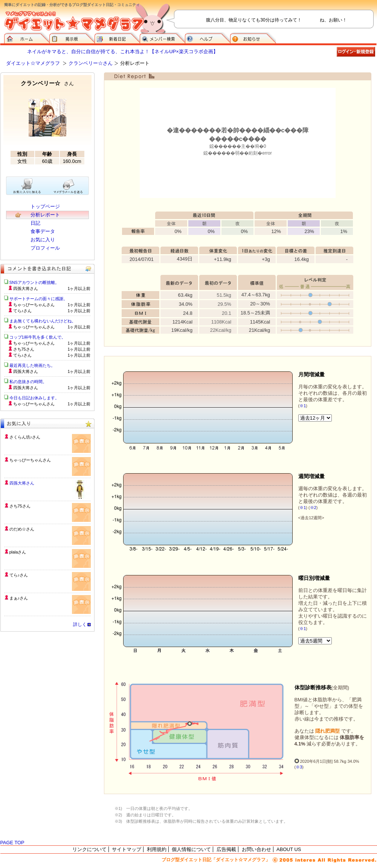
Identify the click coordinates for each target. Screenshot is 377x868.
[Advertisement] (47, 686)
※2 (313, 508)
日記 (35, 223)
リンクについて (89, 849)
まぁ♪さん (19, 598)
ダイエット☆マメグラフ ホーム (27, 38)
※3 (299, 767)
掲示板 (72, 38)
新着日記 (117, 38)
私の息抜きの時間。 (28, 382)
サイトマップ (127, 849)
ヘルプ (208, 38)
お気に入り (43, 240)
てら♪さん (19, 575)
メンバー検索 (162, 38)
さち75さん (20, 506)
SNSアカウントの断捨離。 (34, 282)
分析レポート (45, 215)
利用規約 (157, 849)
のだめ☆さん (22, 529)
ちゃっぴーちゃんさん (30, 460)
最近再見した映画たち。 (32, 365)
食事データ (43, 231)
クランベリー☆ (47, 83)
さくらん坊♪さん (25, 437)
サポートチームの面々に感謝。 (38, 299)
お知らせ (253, 38)
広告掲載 (226, 849)
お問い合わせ (256, 849)
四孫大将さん (22, 483)
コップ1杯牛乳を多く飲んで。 (37, 337)
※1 (303, 406)
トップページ (45, 206)
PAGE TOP (12, 843)
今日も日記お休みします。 (34, 398)
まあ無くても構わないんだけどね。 (43, 321)
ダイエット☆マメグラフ (33, 63)
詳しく (80, 624)
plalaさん (18, 552)
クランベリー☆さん (91, 63)
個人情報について (191, 849)
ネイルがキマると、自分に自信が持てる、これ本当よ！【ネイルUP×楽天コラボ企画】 (122, 51)
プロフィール (45, 248)
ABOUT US (289, 849)
